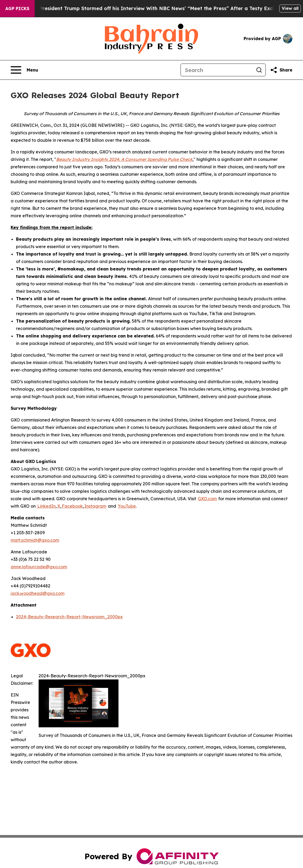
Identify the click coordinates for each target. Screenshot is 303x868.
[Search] (217, 70)
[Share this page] (281, 70)
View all (290, 8)
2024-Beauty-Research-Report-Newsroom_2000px (69, 617)
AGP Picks (17, 9)
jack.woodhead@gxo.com (38, 593)
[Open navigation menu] (24, 70)
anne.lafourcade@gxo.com (39, 567)
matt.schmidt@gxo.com (35, 540)
